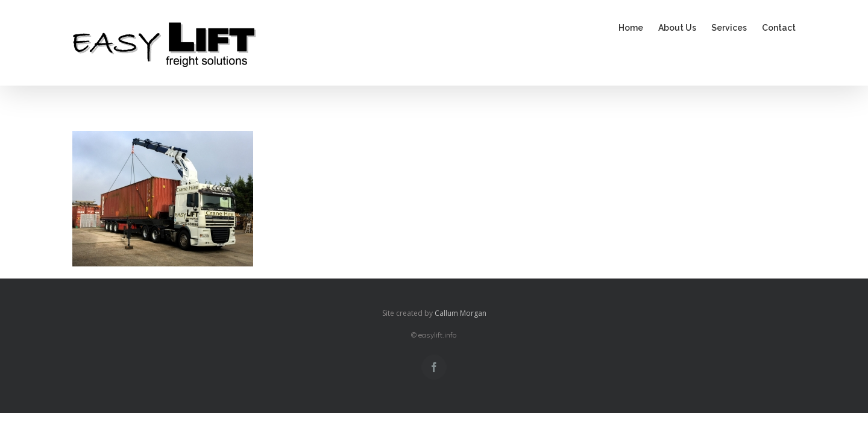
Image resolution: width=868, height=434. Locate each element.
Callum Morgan (461, 313)
